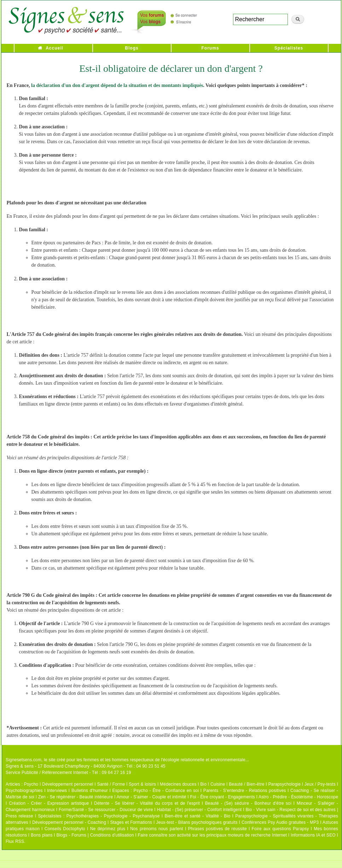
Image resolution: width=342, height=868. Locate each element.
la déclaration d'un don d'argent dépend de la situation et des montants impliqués (117, 85)
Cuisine (218, 784)
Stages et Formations (131, 822)
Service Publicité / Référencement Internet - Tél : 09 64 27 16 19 (68, 773)
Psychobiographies (24, 791)
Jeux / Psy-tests (320, 784)
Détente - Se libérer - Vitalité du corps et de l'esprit (147, 803)
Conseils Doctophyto (65, 829)
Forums (210, 48)
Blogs (132, 48)
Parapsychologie (284, 784)
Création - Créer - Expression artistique (49, 803)
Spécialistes (289, 48)
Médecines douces (178, 784)
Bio (203, 784)
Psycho (31, 784)
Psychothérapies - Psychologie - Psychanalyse (113, 816)
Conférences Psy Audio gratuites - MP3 (280, 822)
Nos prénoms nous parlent (157, 829)
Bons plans (42, 835)
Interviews (57, 791)
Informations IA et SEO (313, 835)
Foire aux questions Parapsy (280, 829)
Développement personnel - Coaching (69, 822)
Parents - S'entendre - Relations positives (245, 791)
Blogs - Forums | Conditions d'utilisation (95, 835)
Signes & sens (20, 766)
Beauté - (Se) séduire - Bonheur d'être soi (248, 803)
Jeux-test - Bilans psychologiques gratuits (197, 822)
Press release (19, 816)
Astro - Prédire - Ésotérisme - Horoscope (298, 797)
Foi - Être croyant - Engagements (222, 797)
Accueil (54, 48)
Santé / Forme (111, 784)
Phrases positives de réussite (218, 829)
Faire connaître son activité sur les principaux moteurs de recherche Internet (213, 835)
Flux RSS (15, 841)
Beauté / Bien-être (247, 784)
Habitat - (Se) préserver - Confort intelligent (199, 810)
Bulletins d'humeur (90, 791)
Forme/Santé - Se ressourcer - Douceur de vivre (106, 810)
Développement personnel (68, 784)
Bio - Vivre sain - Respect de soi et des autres (291, 810)
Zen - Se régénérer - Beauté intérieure (76, 797)
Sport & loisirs (142, 784)
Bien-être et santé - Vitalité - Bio (197, 816)
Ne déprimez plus (108, 829)
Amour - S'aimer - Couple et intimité (151, 797)
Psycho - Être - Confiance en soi (166, 791)
